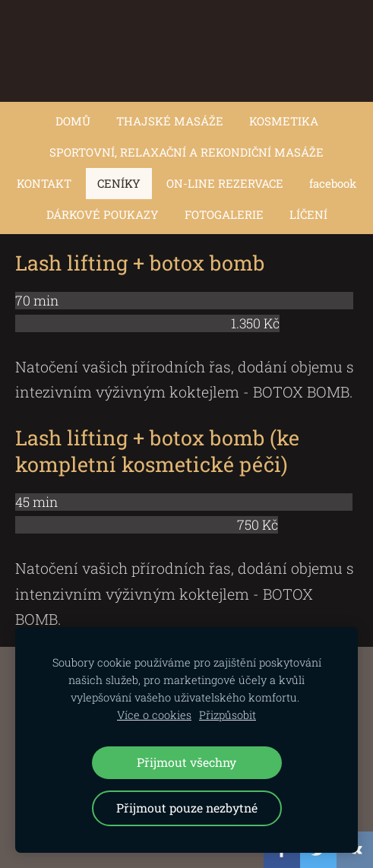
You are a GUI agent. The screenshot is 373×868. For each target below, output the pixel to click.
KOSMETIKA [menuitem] (284, 121)
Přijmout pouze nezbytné (187, 808)
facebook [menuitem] (333, 183)
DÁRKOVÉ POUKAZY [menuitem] (103, 214)
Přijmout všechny (186, 762)
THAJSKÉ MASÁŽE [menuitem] (170, 121)
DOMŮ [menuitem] (73, 121)
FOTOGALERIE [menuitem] (224, 214)
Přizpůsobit (228, 715)
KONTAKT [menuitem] (44, 183)
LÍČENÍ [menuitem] (308, 214)
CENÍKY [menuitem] (119, 183)
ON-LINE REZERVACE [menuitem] (225, 183)
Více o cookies (154, 715)
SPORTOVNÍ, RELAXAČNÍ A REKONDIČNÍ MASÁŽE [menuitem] (186, 152)
